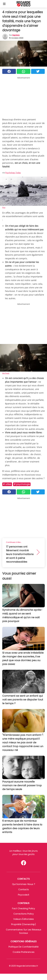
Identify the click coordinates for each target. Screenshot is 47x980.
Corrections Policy (24, 914)
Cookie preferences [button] (24, 952)
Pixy (4, 207)
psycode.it (24, 895)
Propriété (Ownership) (24, 924)
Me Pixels (6, 373)
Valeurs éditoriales (24, 919)
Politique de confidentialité (23, 947)
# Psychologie (22, 484)
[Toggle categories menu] (4, 4)
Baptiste (16, 35)
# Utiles (7, 484)
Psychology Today (13, 173)
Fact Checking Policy (23, 908)
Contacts (24, 889)
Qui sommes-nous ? (24, 884)
